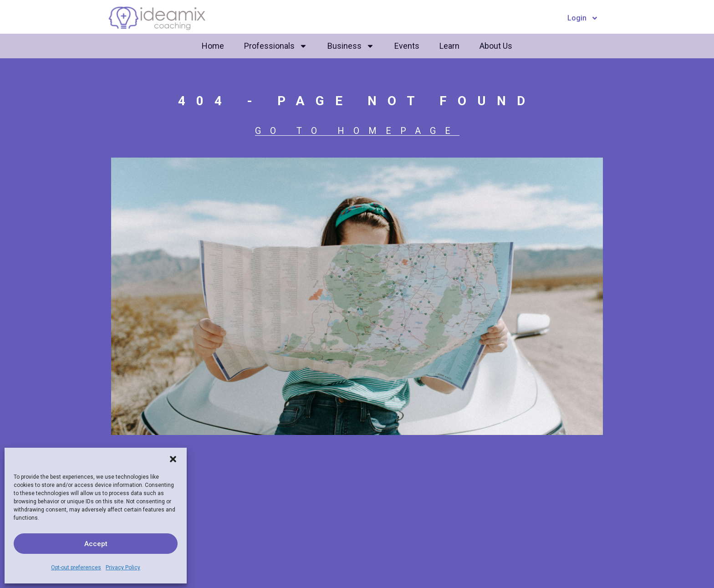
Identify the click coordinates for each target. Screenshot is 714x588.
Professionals (276, 46)
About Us (496, 46)
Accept (96, 544)
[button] (173, 459)
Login (583, 18)
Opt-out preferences (76, 568)
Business (351, 46)
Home (213, 46)
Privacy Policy (123, 568)
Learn (449, 46)
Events (407, 46)
